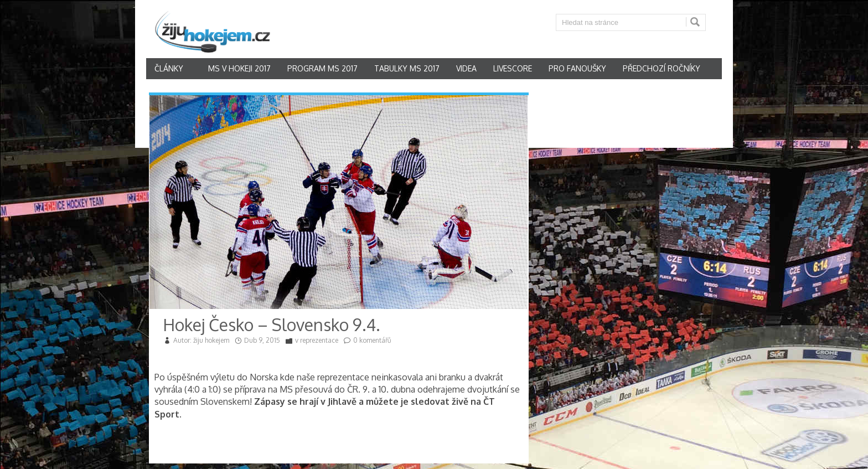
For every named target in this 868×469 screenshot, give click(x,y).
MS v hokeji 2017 (239, 68)
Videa (466, 68)
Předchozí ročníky (662, 68)
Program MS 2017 (322, 68)
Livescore (513, 68)
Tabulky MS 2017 (407, 68)
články (169, 68)
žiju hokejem (211, 340)
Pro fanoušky (577, 68)
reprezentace (319, 340)
